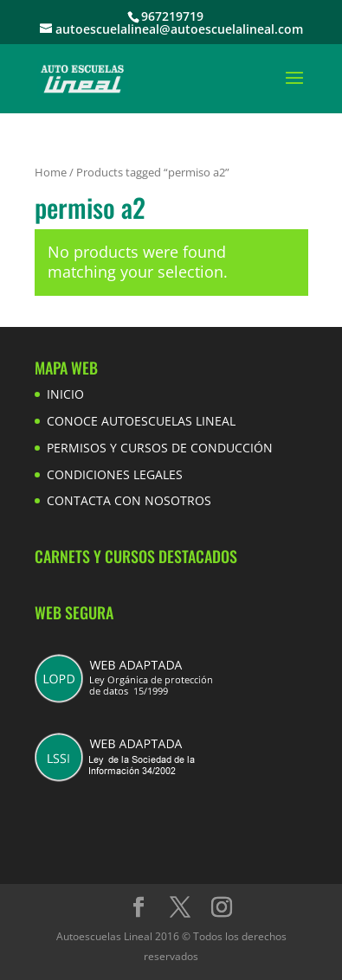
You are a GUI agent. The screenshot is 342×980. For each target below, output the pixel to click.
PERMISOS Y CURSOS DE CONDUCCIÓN (160, 448)
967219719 (172, 16)
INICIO (65, 394)
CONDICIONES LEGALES (115, 474)
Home (51, 172)
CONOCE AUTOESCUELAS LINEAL (141, 421)
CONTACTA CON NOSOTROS (129, 500)
